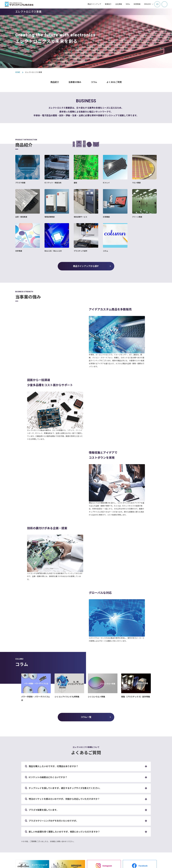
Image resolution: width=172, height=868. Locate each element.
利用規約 (33, 864)
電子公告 (102, 838)
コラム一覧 (86, 606)
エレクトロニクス (55, 834)
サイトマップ (22, 864)
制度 (143, 834)
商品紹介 (55, 82)
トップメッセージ (105, 815)
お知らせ (52, 817)
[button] (84, 65)
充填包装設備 (53, 838)
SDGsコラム (127, 815)
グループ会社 (104, 834)
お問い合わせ (9, 864)
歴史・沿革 (103, 830)
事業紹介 (145, 826)
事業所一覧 (103, 823)
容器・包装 (52, 827)
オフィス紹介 (104, 841)
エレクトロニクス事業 (80, 823)
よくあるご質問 (114, 82)
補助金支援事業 (78, 830)
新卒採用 (145, 819)
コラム (94, 82)
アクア (51, 831)
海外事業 (76, 834)
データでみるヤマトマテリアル (153, 815)
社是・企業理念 (104, 826)
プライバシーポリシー (47, 864)
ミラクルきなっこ (79, 838)
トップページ (53, 812)
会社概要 (102, 819)
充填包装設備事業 (79, 826)
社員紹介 (145, 830)
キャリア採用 (147, 823)
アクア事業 (76, 819)
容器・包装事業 (78, 815)
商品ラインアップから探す (86, 266)
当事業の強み (75, 82)
